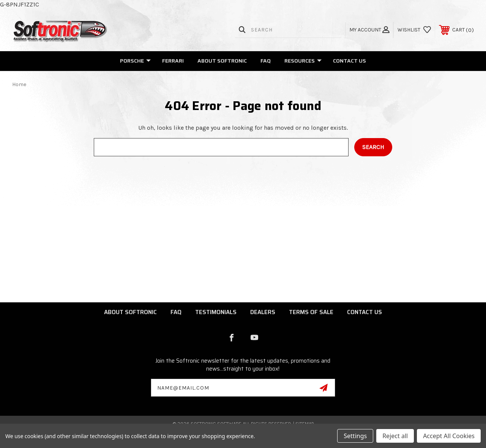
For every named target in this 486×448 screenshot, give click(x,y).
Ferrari (173, 61)
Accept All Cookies (449, 436)
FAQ (266, 61)
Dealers (263, 312)
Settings (355, 436)
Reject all (395, 436)
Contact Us (350, 61)
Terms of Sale (311, 312)
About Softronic (222, 61)
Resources (303, 61)
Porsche (135, 61)
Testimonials (216, 312)
